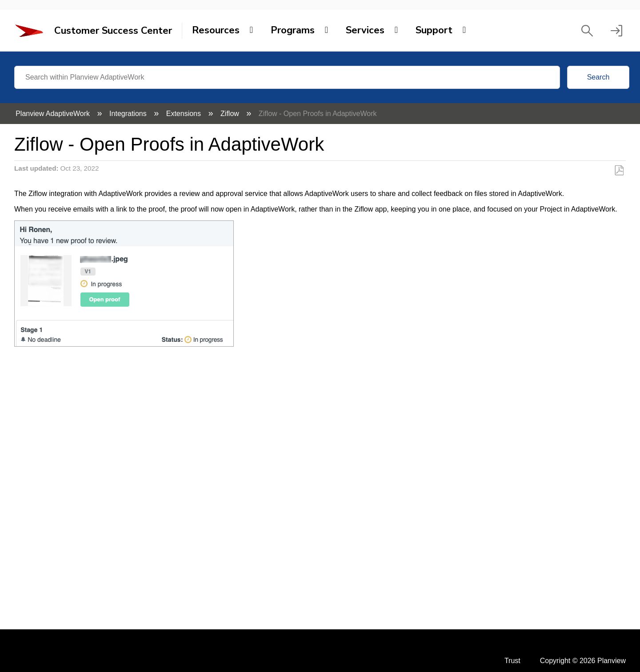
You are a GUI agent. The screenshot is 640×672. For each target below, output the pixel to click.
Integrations (129, 114)
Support (434, 30)
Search (598, 77)
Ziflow (231, 114)
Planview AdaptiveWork (54, 114)
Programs (293, 30)
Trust (512, 661)
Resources (216, 30)
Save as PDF (619, 171)
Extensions (185, 114)
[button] (587, 31)
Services (365, 30)
